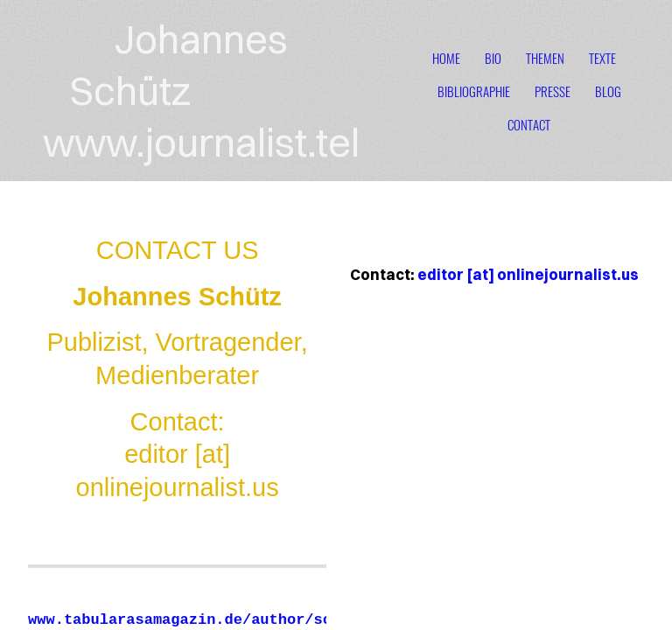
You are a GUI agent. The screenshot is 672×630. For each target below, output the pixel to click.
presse (553, 91)
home (446, 58)
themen (545, 58)
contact (529, 124)
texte (602, 58)
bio (493, 58)
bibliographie (474, 91)
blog (608, 91)
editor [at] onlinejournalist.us (528, 274)
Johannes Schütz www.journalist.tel (201, 91)
